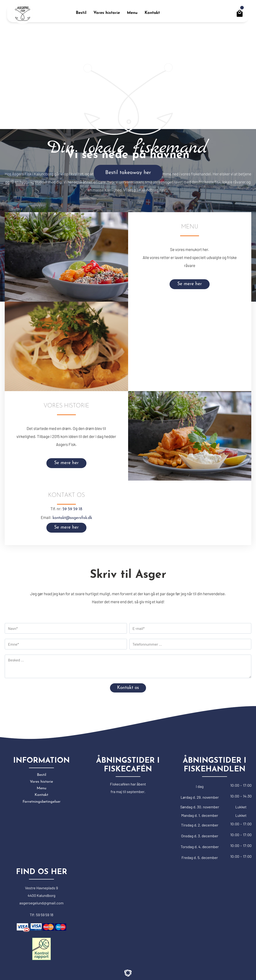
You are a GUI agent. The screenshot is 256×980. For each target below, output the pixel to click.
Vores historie (41, 782)
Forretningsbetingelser (42, 802)
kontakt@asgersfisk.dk (72, 518)
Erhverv (213, 16)
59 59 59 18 (72, 509)
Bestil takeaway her (128, 173)
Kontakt (41, 795)
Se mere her (190, 284)
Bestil (42, 775)
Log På (211, 10)
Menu (42, 788)
